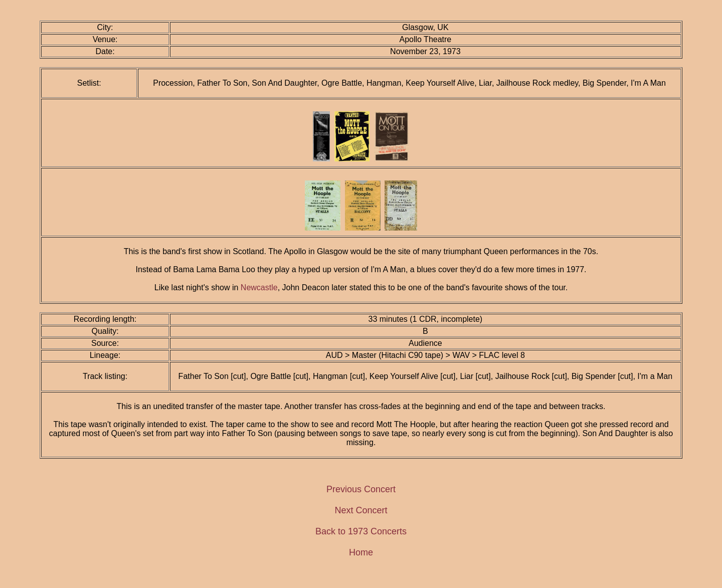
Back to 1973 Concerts (361, 531)
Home (361, 552)
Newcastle (259, 287)
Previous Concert (361, 489)
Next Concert (361, 510)
